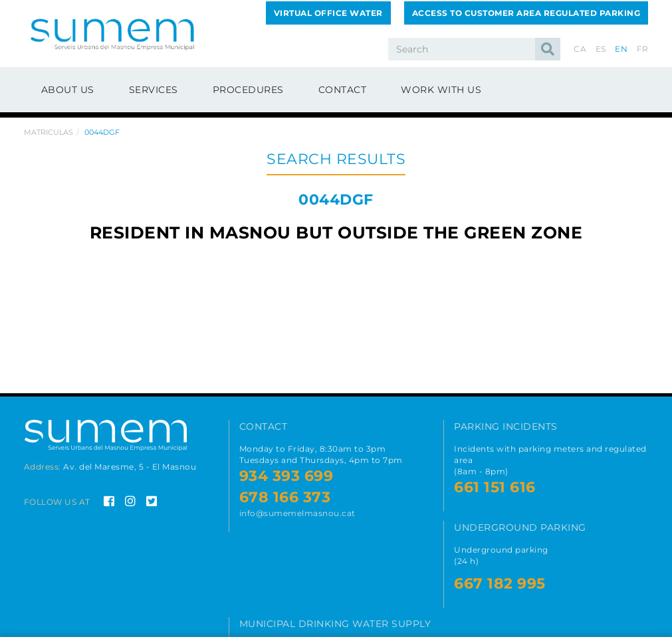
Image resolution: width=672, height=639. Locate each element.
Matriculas (49, 132)
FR (643, 49)
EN (621, 49)
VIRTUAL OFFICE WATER (328, 13)
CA (580, 49)
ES (601, 49)
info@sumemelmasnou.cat (297, 513)
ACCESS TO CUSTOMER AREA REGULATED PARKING (526, 13)
